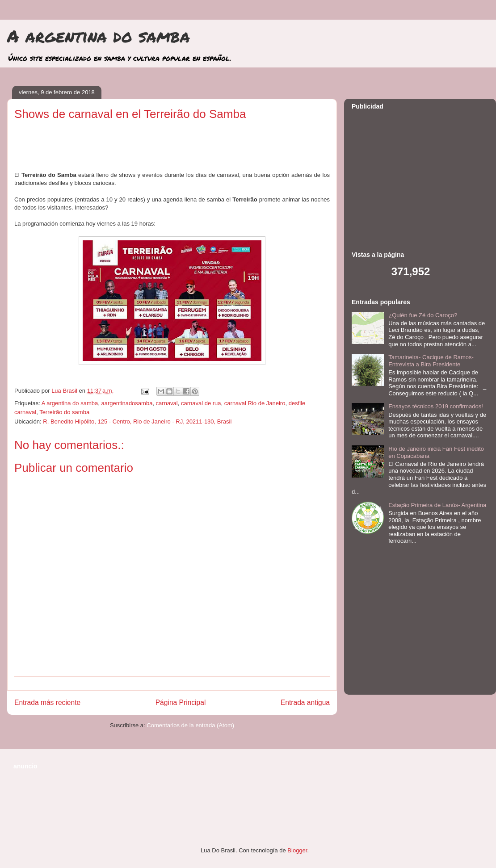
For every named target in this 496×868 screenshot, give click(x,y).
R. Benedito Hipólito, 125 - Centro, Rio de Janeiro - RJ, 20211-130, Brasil (137, 421)
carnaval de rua (201, 403)
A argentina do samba (99, 36)
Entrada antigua (305, 702)
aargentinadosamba (127, 403)
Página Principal (181, 702)
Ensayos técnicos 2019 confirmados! (436, 406)
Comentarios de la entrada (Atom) (190, 725)
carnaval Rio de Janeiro (255, 403)
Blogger (297, 850)
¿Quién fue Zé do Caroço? (423, 315)
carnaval (167, 403)
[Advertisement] (172, 149)
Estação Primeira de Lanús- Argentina (437, 505)
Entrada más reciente (47, 702)
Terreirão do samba (64, 412)
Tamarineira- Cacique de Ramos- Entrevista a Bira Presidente (431, 361)
